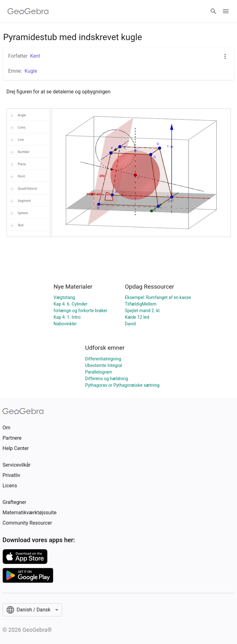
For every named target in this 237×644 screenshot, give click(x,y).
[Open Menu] (226, 11)
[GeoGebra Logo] (28, 11)
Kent (35, 56)
